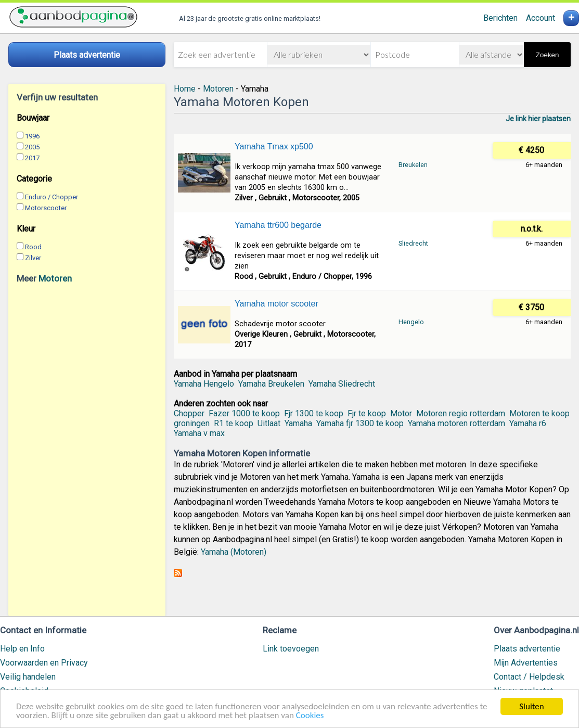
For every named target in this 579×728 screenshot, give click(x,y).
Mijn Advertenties (526, 663)
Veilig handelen (28, 677)
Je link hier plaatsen (538, 119)
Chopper (189, 413)
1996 (32, 136)
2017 (32, 158)
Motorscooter (46, 208)
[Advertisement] (87, 450)
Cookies (310, 716)
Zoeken (547, 55)
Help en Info (22, 649)
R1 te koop (234, 423)
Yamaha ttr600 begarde (278, 225)
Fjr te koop (367, 413)
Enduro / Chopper (52, 197)
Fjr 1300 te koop (314, 413)
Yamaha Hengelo (204, 384)
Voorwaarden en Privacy (44, 663)
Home (185, 89)
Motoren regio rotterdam (461, 413)
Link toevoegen (291, 649)
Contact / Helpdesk (529, 677)
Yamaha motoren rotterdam (456, 423)
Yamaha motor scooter (276, 304)
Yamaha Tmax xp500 (274, 146)
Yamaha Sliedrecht (342, 384)
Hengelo (411, 322)
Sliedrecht (413, 243)
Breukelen (413, 165)
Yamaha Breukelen (271, 384)
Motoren (55, 278)
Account (541, 18)
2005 (32, 147)
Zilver (33, 258)
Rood (33, 247)
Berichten (500, 18)
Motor (401, 413)
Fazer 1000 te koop (244, 413)
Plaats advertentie (527, 649)
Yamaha (298, 423)
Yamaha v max (199, 433)
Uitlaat (269, 423)
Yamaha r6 (528, 423)
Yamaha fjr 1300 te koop (360, 423)
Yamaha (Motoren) (234, 552)
